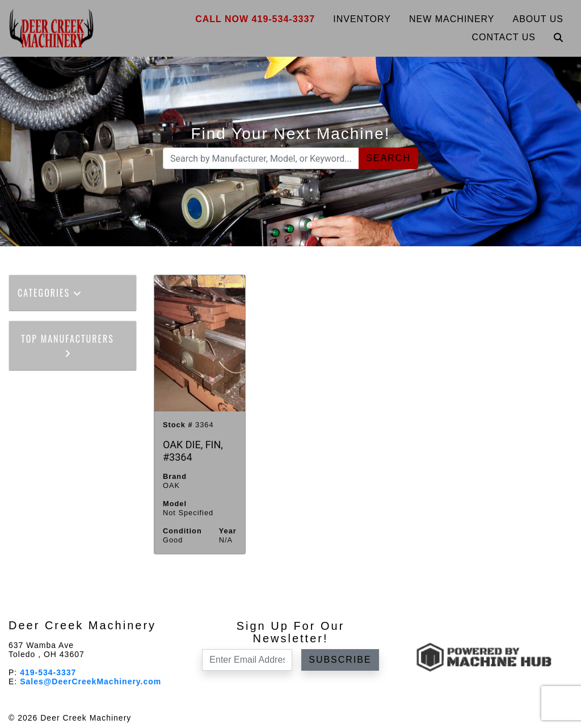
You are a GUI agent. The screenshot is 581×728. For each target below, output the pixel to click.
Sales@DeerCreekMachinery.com (90, 681)
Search (388, 158)
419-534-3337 (48, 672)
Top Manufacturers (68, 345)
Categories (50, 293)
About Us (538, 19)
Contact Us (504, 37)
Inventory (362, 19)
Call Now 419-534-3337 (255, 19)
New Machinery (452, 19)
